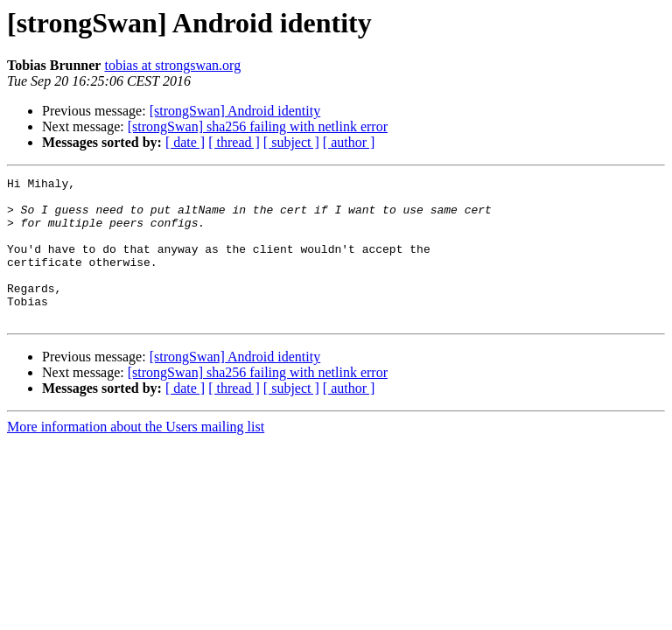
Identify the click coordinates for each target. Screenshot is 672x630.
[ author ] (349, 142)
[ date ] (185, 142)
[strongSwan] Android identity (235, 111)
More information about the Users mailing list (136, 455)
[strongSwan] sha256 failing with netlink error (258, 126)
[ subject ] (291, 142)
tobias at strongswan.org (172, 65)
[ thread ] (234, 142)
